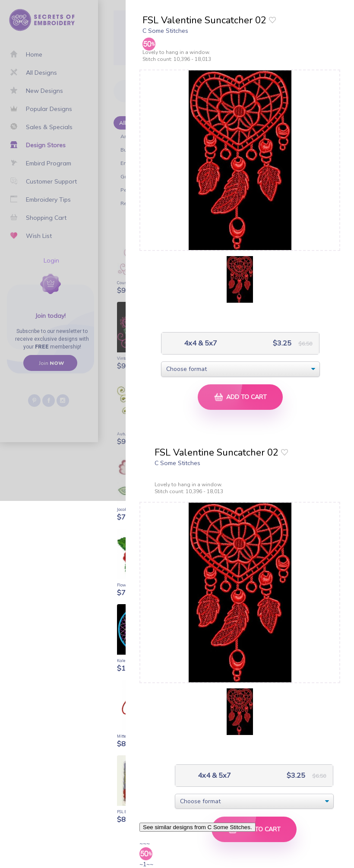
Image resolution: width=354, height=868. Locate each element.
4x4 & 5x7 (200, 343)
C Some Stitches (165, 31)
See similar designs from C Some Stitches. (198, 827)
